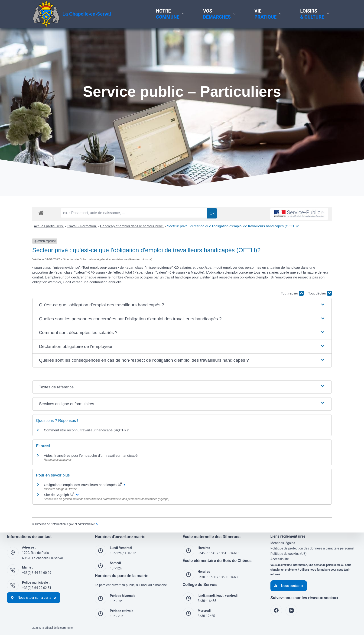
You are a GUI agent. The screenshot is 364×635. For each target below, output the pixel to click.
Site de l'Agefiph (61, 495)
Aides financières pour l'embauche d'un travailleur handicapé (91, 455)
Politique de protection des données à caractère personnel (312, 548)
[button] (182, 305)
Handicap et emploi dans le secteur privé (132, 226)
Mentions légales (283, 543)
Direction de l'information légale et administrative (67, 524)
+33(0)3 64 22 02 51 (37, 588)
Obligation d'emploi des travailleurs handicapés (85, 485)
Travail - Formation (82, 226)
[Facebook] (276, 610)
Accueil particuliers (49, 226)
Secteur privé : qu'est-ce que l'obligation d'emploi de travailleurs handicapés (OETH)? (233, 226)
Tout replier (292, 293)
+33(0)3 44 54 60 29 (37, 573)
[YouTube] (291, 610)
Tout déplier (320, 293)
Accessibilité (280, 559)
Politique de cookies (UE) (289, 554)
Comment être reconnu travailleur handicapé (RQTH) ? (86, 430)
